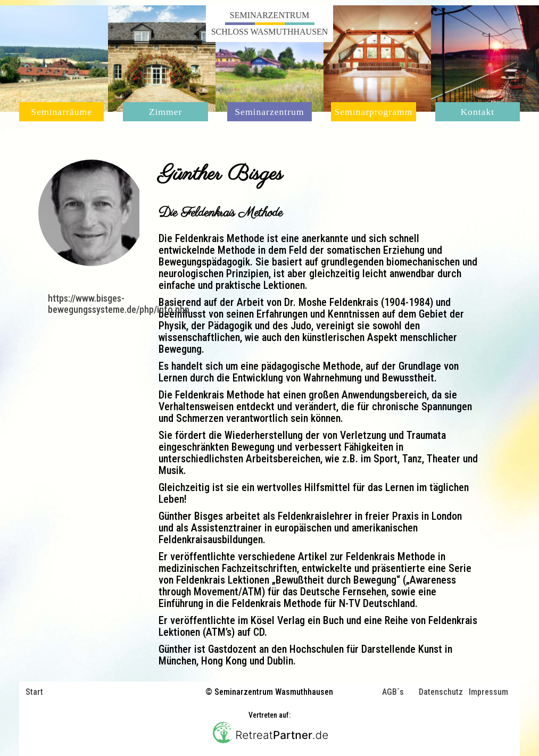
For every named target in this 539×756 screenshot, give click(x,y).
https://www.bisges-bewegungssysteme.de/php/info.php (119, 304)
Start (34, 692)
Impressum (488, 692)
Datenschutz (441, 692)
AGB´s (393, 692)
